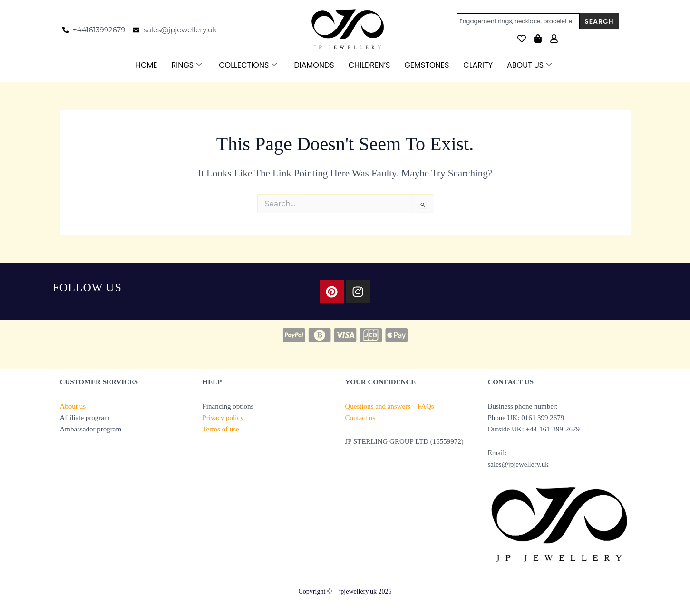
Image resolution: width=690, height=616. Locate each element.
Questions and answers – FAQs (390, 406)
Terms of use (221, 429)
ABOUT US (529, 65)
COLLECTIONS (248, 65)
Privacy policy (223, 418)
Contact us (360, 418)
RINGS (187, 65)
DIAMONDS (314, 65)
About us (73, 406)
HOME (146, 65)
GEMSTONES (427, 65)
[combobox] (519, 21)
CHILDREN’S (369, 65)
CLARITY (478, 65)
